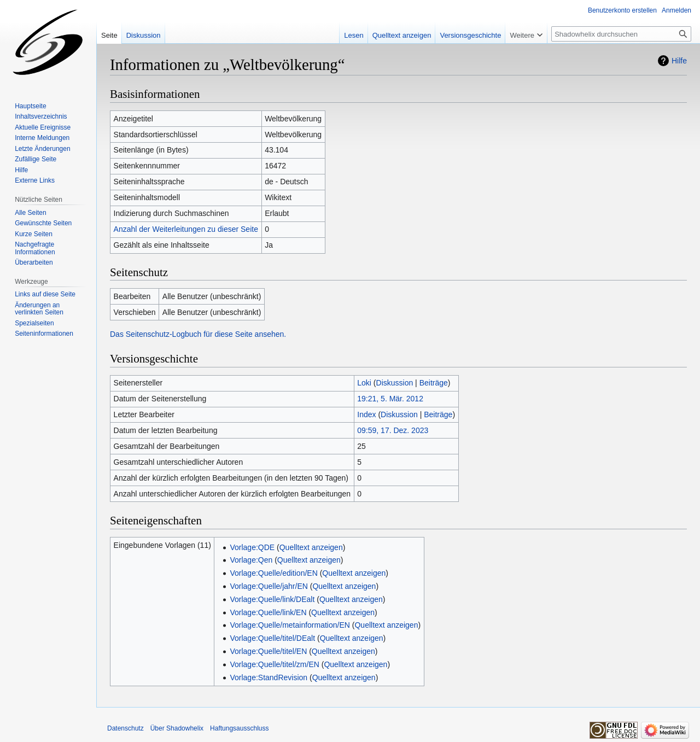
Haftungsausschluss (239, 728)
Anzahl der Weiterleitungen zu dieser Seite (186, 229)
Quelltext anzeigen (311, 547)
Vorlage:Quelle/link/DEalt (272, 599)
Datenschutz (126, 728)
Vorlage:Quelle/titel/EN (268, 651)
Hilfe (679, 61)
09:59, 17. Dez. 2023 (393, 430)
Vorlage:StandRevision (269, 677)
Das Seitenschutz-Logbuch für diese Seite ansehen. (198, 334)
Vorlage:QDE (252, 547)
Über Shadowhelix (177, 728)
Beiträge (434, 383)
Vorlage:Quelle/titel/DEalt (272, 638)
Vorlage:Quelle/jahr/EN (269, 586)
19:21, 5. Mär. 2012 (390, 399)
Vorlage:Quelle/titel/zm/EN (274, 664)
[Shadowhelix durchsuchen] (621, 34)
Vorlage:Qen (251, 560)
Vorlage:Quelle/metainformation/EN (290, 625)
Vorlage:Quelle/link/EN (268, 612)
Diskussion (395, 383)
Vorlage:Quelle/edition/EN (273, 573)
